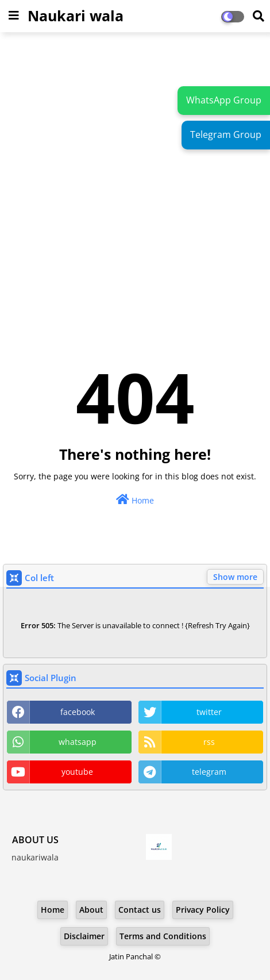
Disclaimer (84, 936)
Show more (235, 577)
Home (135, 500)
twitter (209, 712)
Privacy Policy (203, 910)
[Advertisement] (135, 179)
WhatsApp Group (224, 100)
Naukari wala (76, 16)
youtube (77, 772)
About (91, 910)
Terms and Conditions (163, 936)
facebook (78, 712)
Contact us (140, 910)
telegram (209, 772)
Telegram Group (226, 134)
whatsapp (78, 742)
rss (209, 742)
